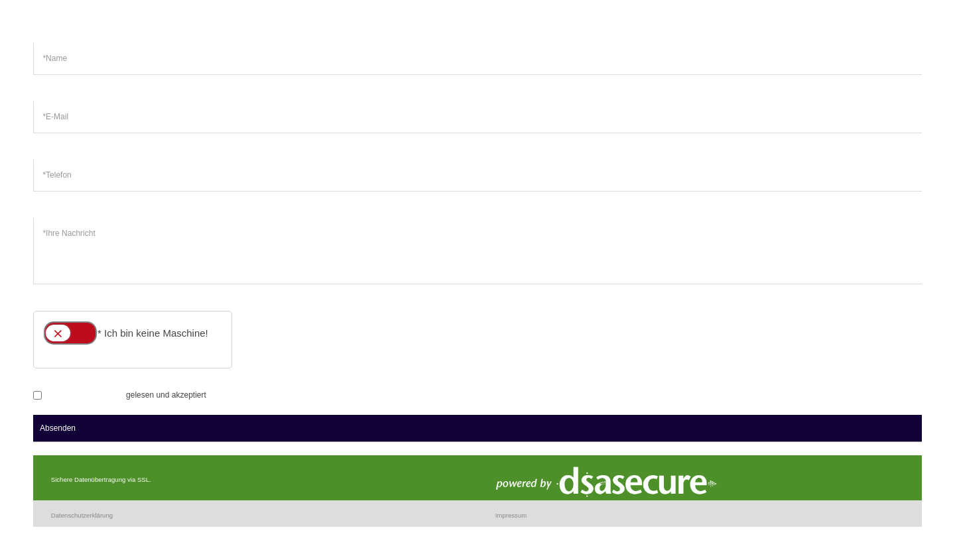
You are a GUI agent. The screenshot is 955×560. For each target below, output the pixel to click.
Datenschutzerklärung (85, 395)
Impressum (511, 515)
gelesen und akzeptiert (120, 395)
